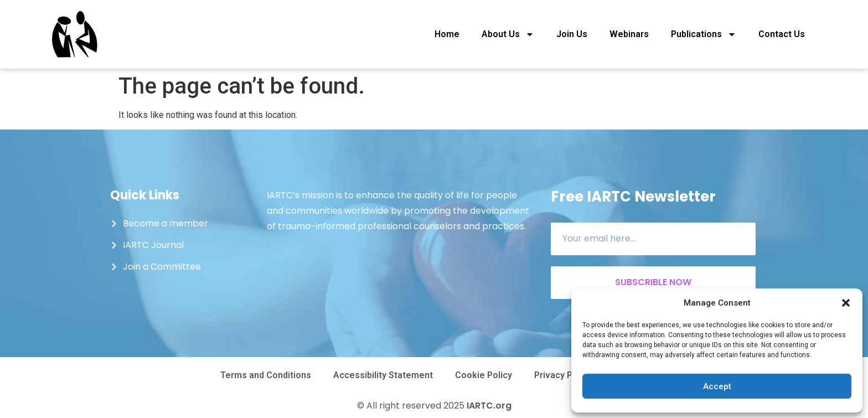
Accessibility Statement (383, 375)
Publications (704, 34)
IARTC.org (489, 406)
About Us (508, 34)
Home (447, 34)
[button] (846, 303)
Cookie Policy (484, 375)
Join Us (572, 34)
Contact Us (782, 34)
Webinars (629, 34)
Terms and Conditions (266, 375)
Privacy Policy (563, 375)
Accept (717, 386)
